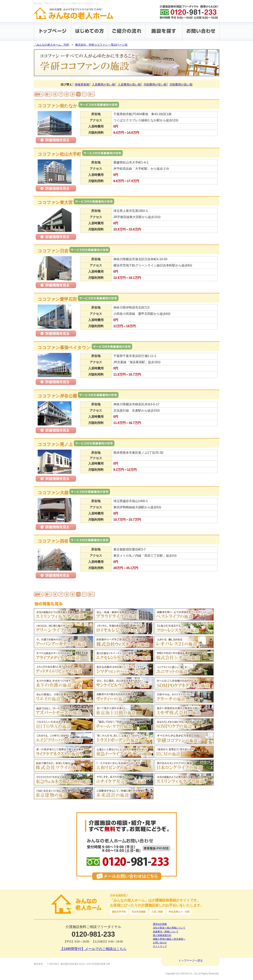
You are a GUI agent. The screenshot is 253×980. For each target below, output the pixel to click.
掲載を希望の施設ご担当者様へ (169, 939)
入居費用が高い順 (129, 84)
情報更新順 (82, 84)
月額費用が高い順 (181, 84)
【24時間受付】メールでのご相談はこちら (93, 949)
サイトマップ (160, 946)
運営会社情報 (160, 924)
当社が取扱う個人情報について (169, 928)
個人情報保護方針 (162, 935)
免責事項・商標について (166, 932)
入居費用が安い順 (103, 84)
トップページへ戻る (191, 960)
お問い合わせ (160, 943)
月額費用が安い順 (155, 84)
